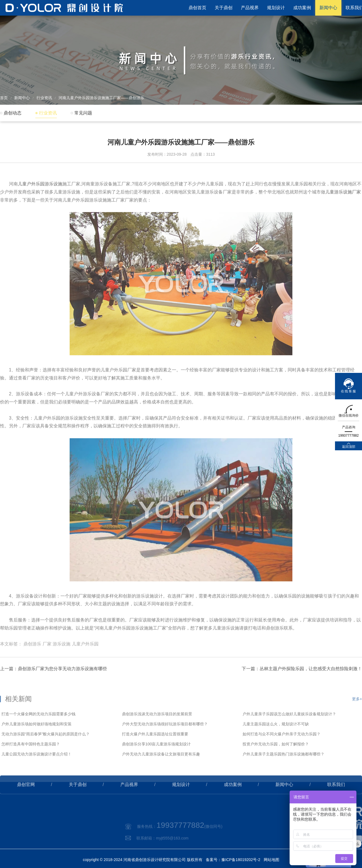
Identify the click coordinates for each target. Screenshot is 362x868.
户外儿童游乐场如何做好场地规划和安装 (36, 740)
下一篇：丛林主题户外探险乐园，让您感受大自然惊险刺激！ (302, 679)
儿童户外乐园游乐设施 (40, 197)
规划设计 (276, 8)
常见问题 (83, 113)
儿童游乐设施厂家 (343, 205)
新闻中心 (328, 8)
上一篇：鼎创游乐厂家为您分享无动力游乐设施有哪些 (53, 679)
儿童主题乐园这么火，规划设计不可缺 (276, 740)
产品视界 (250, 8)
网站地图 (271, 860)
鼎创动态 (13, 113)
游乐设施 (62, 657)
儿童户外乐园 (85, 657)
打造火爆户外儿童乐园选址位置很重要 (155, 750)
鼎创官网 (26, 795)
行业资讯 (44, 98)
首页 (4, 98)
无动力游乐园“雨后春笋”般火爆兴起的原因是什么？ (46, 750)
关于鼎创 (224, 8)
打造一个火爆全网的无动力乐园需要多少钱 (38, 730)
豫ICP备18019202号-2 (241, 860)
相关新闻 (18, 715)
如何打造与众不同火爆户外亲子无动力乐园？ (282, 750)
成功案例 (302, 8)
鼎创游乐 (32, 657)
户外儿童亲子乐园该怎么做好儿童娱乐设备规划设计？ (289, 730)
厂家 (47, 657)
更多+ (357, 715)
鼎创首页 (197, 8)
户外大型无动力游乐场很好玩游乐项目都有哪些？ (165, 740)
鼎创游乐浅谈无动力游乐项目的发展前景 (157, 730)
